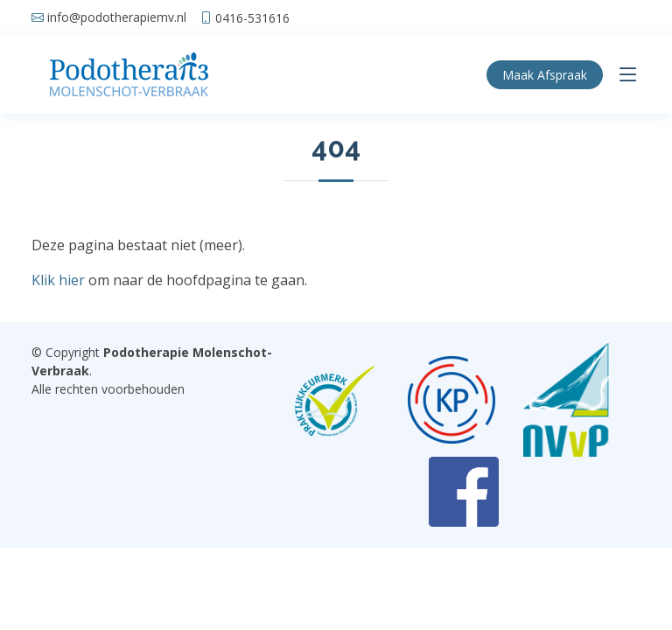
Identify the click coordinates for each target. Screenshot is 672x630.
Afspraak (545, 75)
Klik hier (58, 280)
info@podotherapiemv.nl (117, 17)
